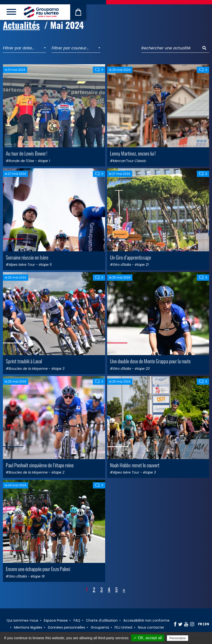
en (207, 624)
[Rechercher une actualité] (171, 48)
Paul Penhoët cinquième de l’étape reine (40, 465)
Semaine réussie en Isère (27, 257)
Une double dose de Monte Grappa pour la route (150, 361)
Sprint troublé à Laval (24, 361)
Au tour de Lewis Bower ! (27, 153)
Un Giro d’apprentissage (130, 257)
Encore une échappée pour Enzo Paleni (38, 569)
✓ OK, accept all (148, 638)
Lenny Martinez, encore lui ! (133, 153)
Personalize (178, 638)
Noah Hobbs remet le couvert (135, 465)
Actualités (21, 25)
